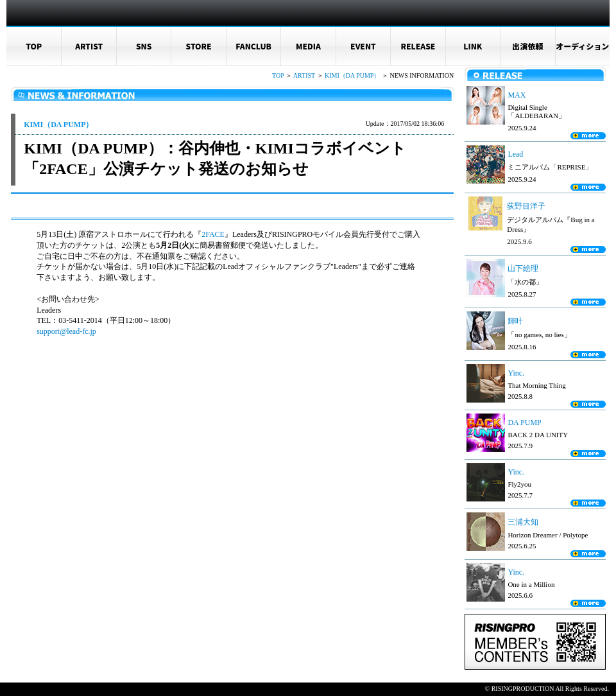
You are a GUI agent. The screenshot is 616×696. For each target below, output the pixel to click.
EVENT (363, 46)
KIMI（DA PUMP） (352, 75)
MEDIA (308, 46)
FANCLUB (253, 46)
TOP (34, 46)
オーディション (582, 46)
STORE (199, 46)
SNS (144, 46)
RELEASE (418, 46)
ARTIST (89, 46)
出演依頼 (527, 46)
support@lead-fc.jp (66, 331)
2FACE (213, 234)
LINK (473, 46)
